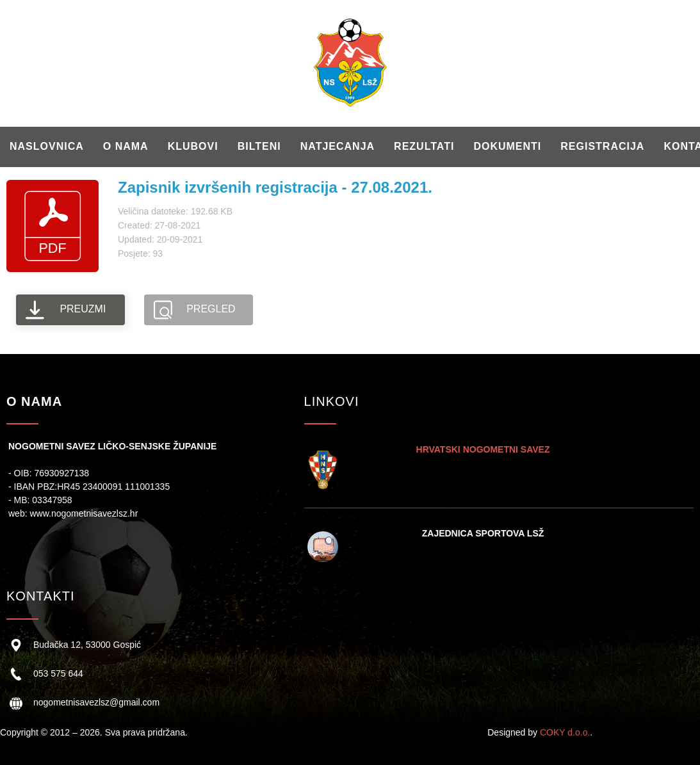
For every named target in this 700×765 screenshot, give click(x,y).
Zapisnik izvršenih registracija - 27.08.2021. (275, 187)
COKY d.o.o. (565, 732)
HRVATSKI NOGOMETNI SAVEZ (483, 449)
